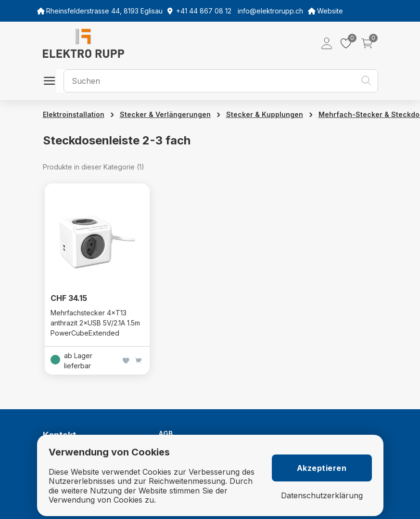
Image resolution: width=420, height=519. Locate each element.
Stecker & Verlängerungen (165, 114)
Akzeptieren (322, 468)
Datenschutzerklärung (322, 496)
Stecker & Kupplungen (265, 114)
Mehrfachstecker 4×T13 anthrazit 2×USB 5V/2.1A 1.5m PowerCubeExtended (95, 323)
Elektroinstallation (74, 114)
